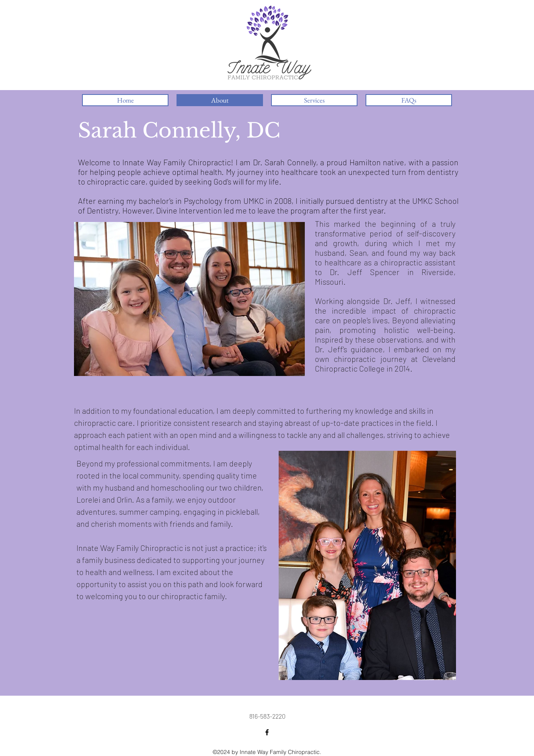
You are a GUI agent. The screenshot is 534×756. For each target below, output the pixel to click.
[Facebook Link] (267, 732)
